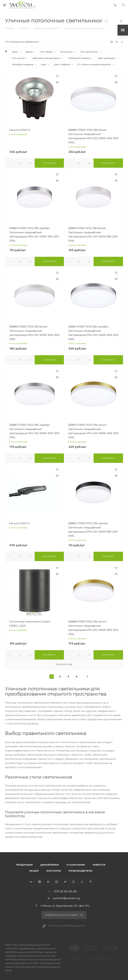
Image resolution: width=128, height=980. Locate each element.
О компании (76, 865)
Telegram (65, 882)
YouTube (73, 882)
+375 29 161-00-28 (65, 892)
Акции (34, 871)
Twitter (48, 882)
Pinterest (90, 882)
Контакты (54, 871)
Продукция (24, 865)
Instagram (57, 882)
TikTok (82, 882)
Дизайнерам (50, 865)
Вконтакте (31, 882)
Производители (80, 871)
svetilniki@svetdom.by (66, 898)
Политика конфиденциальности (67, 926)
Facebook (40, 882)
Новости (99, 865)
